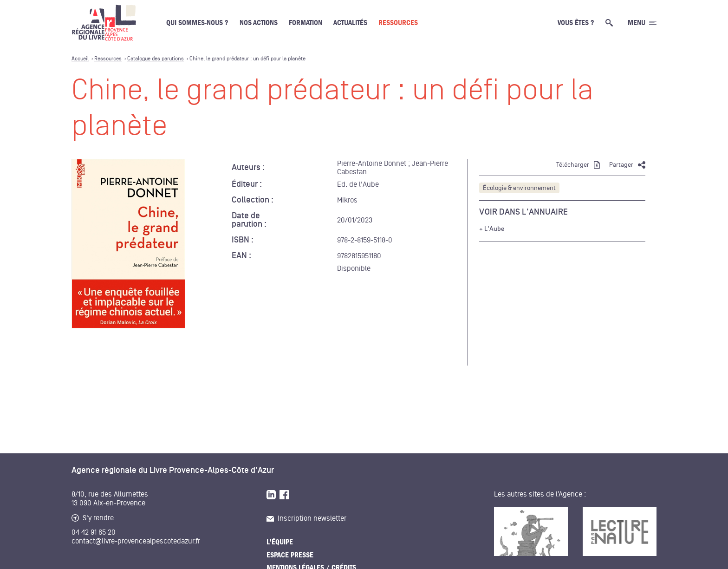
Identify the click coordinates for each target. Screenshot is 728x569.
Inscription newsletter (306, 518)
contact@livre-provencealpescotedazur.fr (136, 541)
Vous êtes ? (576, 23)
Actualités (350, 23)
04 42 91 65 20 (94, 532)
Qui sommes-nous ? (197, 23)
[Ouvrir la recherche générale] (611, 23)
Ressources (398, 23)
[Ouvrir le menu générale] (642, 23)
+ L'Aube (492, 229)
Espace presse (290, 555)
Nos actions (259, 23)
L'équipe (280, 542)
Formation (305, 23)
